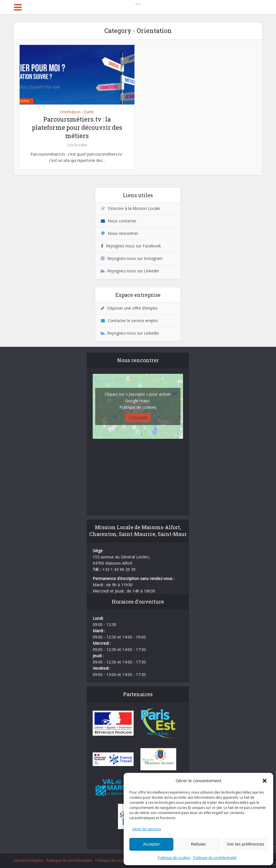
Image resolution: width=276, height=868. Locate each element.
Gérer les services (147, 829)
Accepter (151, 844)
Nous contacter (122, 221)
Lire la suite (77, 145)
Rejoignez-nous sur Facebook (133, 246)
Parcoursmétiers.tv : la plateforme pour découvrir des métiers (77, 127)
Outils (89, 112)
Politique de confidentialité (215, 858)
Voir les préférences (245, 844)
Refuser (199, 844)
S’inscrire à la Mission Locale (134, 208)
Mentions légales (29, 860)
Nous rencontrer (123, 233)
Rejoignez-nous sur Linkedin (133, 271)
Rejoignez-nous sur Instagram (135, 258)
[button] (265, 781)
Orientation (70, 112)
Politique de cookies (174, 858)
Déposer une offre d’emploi (132, 308)
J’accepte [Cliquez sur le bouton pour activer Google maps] (138, 417)
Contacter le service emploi (133, 321)
